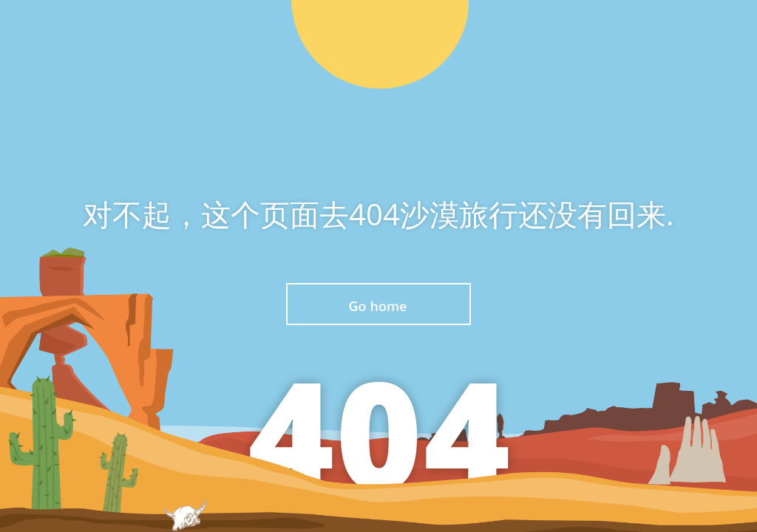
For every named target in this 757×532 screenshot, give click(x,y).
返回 (378, 304)
